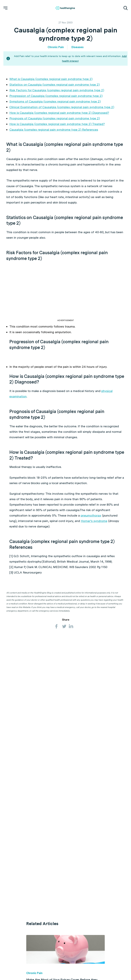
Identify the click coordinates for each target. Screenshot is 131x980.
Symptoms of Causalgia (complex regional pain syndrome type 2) (55, 101)
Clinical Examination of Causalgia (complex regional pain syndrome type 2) (62, 107)
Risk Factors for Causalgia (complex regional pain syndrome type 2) (57, 90)
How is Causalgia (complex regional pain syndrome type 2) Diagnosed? (59, 113)
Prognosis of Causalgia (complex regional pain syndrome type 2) (55, 118)
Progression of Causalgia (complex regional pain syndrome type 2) (56, 96)
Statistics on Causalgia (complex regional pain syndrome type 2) (54, 85)
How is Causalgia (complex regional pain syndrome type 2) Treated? (57, 124)
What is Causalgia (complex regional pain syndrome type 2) (51, 79)
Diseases (78, 47)
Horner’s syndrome (94, 521)
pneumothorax (91, 515)
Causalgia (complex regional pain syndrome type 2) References (54, 130)
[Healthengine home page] (65, 8)
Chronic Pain (56, 47)
